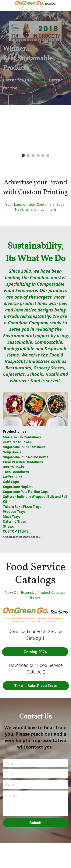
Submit (35, 823)
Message (12, 796)
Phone (9, 784)
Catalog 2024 (35, 652)
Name (9, 763)
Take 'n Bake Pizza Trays (36, 686)
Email (9, 774)
